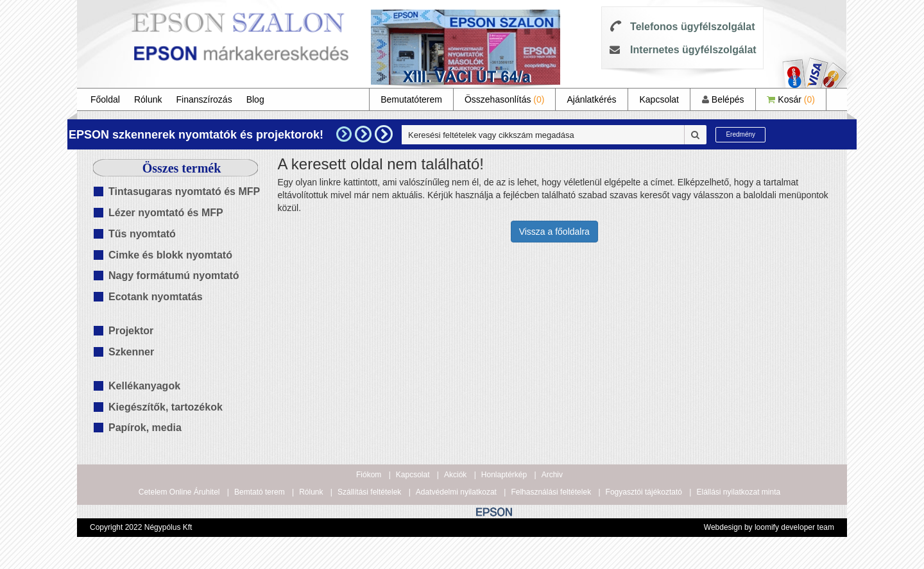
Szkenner (131, 352)
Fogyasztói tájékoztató (644, 492)
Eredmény (740, 134)
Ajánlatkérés (591, 99)
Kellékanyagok (144, 386)
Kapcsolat (659, 99)
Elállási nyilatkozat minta (738, 492)
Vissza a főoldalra (554, 232)
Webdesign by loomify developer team (769, 527)
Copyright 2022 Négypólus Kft (141, 527)
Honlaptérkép (504, 475)
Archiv (552, 475)
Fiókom (369, 475)
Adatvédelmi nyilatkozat (456, 492)
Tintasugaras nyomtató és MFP (184, 191)
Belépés (723, 99)
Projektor (131, 331)
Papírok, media (145, 428)
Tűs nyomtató (142, 234)
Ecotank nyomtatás (156, 297)
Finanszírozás (204, 99)
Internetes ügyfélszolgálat (693, 50)
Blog (255, 99)
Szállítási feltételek (369, 492)
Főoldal (105, 99)
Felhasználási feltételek (551, 492)
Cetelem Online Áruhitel (179, 492)
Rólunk (148, 99)
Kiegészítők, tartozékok (166, 407)
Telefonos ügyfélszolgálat (692, 27)
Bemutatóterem (411, 99)
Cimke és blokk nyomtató (170, 255)
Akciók (455, 475)
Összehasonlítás (505, 99)
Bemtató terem (260, 492)
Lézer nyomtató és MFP (166, 213)
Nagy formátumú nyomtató (174, 276)
